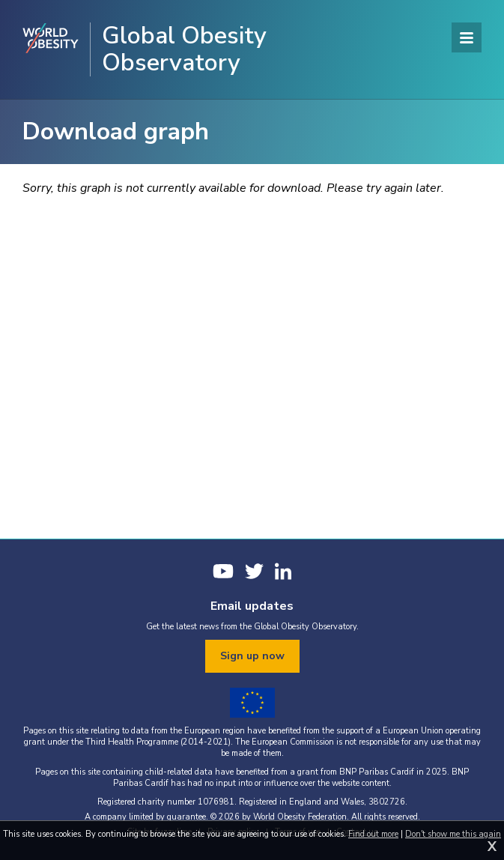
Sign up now (252, 656)
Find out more (373, 834)
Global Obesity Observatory (184, 49)
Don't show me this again (453, 834)
